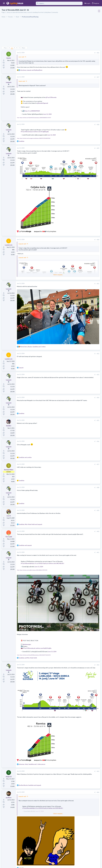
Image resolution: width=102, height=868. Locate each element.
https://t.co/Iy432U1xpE (39, 540)
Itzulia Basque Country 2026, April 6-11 (86, 144)
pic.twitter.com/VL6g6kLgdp (46, 134)
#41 (66, 528)
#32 (66, 329)
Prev (6, 48)
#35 (66, 396)
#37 (66, 439)
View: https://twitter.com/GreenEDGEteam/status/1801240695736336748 (34, 612)
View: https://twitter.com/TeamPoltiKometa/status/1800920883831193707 (34, 119)
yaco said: (22, 57)
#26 (66, 53)
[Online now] (9, 489)
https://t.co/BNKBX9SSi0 (32, 113)
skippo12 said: (23, 818)
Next (24, 48)
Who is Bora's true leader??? (83, 229)
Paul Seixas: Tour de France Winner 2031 (87, 237)
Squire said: (22, 83)
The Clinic (77, 216)
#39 (66, 486)
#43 (66, 716)
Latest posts (75, 189)
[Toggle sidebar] (99, 11)
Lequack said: (23, 238)
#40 (66, 507)
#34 (66, 373)
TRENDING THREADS (77, 106)
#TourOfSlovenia (28, 605)
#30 (66, 234)
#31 (66, 280)
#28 (66, 126)
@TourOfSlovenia (51, 99)
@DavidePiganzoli (43, 105)
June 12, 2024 (48, 116)
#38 (66, 463)
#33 (66, 350)
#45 (66, 814)
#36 (66, 417)
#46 (66, 845)
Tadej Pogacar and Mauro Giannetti (85, 212)
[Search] (54, 3)
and (25, 432)
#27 (66, 79)
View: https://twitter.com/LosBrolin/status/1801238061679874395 (32, 549)
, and (32, 72)
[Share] (63, 53)
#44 (66, 737)
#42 (66, 622)
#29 (66, 150)
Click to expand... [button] (42, 271)
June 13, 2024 (39, 546)
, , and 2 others (33, 322)
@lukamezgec (27, 602)
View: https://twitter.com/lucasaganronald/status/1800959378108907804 (34, 140)
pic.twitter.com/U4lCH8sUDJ (30, 542)
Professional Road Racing (81, 118)
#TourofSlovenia (32, 134)
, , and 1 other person (32, 709)
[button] (4, 3)
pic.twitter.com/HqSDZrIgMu (43, 605)
